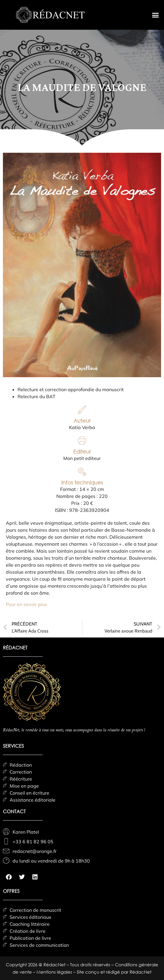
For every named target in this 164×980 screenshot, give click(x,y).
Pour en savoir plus (26, 604)
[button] (155, 15)
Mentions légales (55, 972)
